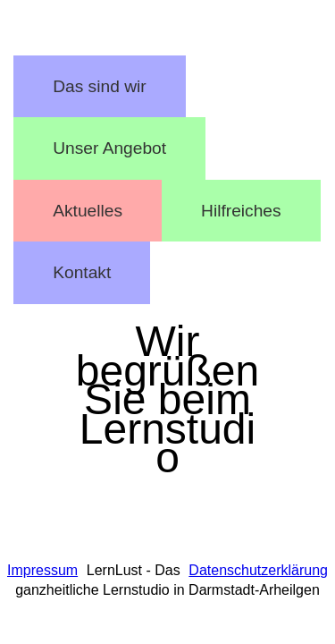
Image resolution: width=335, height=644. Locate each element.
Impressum (42, 570)
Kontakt (82, 272)
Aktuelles (88, 211)
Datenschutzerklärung (258, 570)
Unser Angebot (109, 148)
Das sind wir (100, 86)
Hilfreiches (241, 211)
